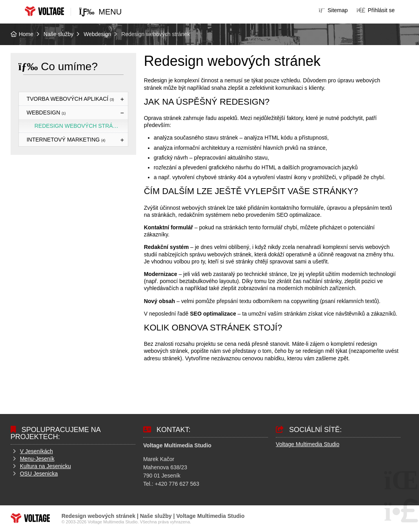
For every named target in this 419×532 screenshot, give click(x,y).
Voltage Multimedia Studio (308, 444)
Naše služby (58, 34)
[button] (376, 10)
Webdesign (97, 34)
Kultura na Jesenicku (46, 466)
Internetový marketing (66, 140)
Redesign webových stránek (79, 126)
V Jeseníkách (36, 451)
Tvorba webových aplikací (70, 99)
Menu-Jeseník (37, 459)
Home (44, 11)
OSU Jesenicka (39, 474)
